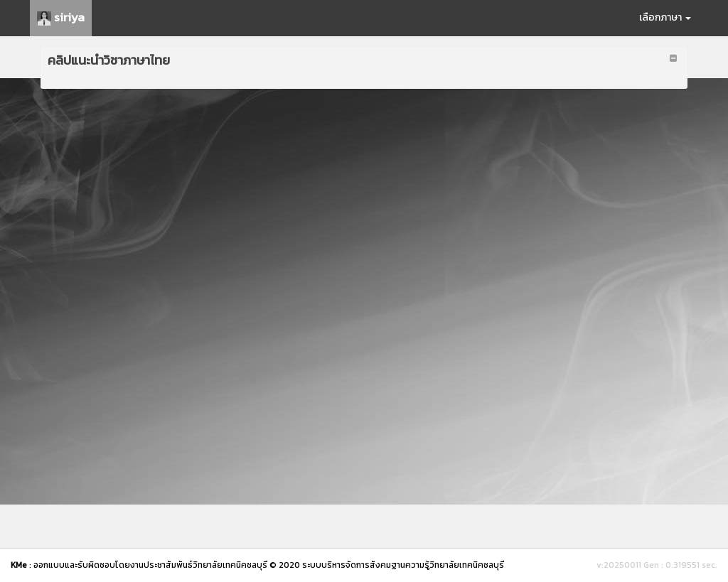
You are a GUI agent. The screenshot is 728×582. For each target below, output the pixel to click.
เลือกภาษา (665, 17)
